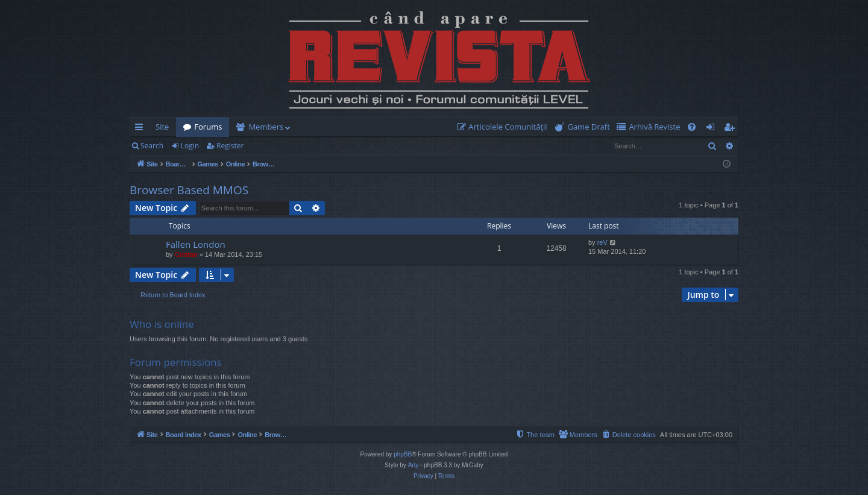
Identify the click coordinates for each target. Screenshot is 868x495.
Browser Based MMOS (189, 190)
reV (602, 242)
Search (152, 146)
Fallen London (196, 244)
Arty (414, 465)
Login (190, 146)
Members (266, 127)
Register (230, 146)
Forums (208, 127)
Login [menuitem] (713, 129)
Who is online (162, 324)
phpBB (403, 454)
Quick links (141, 129)
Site (162, 127)
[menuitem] (505, 127)
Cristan (186, 254)
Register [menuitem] (732, 129)
